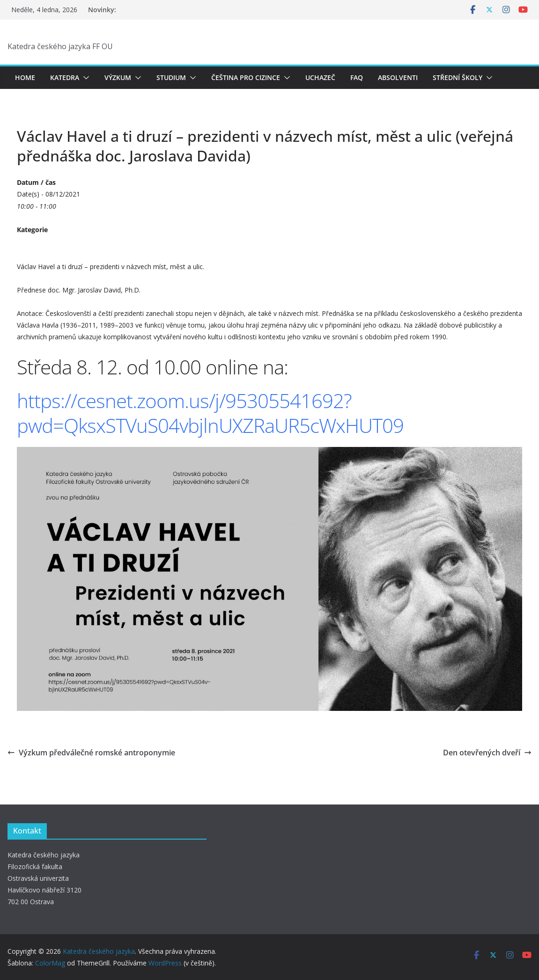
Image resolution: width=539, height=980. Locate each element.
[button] (84, 78)
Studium (171, 77)
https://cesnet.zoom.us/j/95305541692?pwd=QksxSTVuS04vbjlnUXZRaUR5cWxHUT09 (210, 413)
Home (25, 77)
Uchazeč (320, 77)
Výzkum (118, 77)
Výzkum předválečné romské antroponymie (91, 753)
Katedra (65, 77)
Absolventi (398, 77)
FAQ (357, 77)
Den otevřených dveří (487, 753)
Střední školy (458, 77)
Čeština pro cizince (246, 77)
